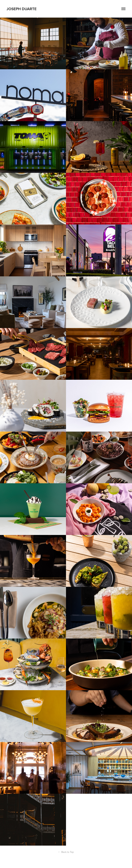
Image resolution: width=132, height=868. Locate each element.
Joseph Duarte (22, 9)
